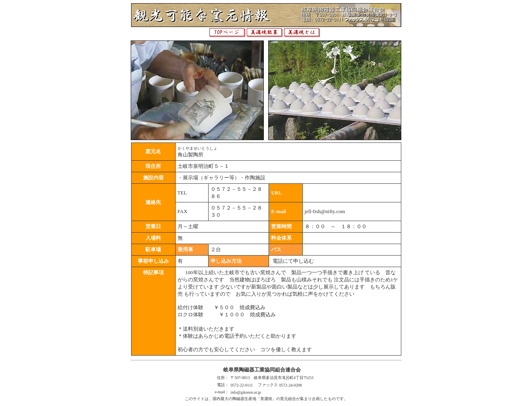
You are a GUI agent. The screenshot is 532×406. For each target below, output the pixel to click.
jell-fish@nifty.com (325, 211)
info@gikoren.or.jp (246, 392)
